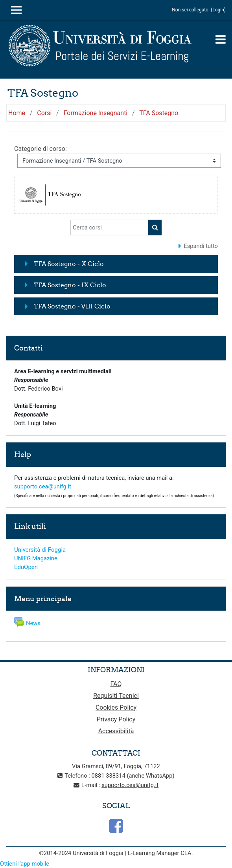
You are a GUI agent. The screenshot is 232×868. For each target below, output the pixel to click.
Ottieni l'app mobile (25, 864)
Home (17, 113)
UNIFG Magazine (36, 558)
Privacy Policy (116, 719)
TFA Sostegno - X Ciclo (69, 264)
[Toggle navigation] (221, 39)
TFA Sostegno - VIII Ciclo (72, 306)
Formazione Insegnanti (96, 113)
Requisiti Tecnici (116, 696)
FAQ (116, 684)
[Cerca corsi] (110, 228)
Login (218, 10)
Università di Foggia (40, 550)
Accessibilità (116, 731)
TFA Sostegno (159, 113)
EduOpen (26, 567)
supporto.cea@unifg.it (43, 486)
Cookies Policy (116, 707)
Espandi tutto (201, 246)
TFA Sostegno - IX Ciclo (70, 285)
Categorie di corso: (41, 149)
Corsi (44, 113)
